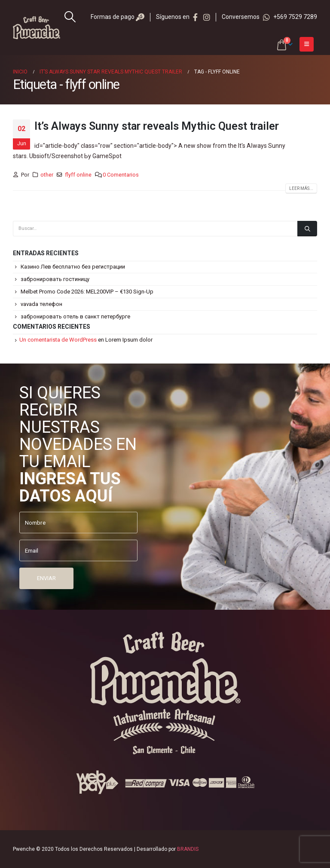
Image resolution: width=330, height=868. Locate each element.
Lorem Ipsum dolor (129, 340)
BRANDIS (188, 849)
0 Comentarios (121, 175)
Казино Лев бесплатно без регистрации (73, 267)
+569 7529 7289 (290, 17)
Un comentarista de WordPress (58, 340)
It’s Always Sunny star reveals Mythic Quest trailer (157, 126)
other (47, 175)
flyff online (78, 175)
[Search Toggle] (70, 17)
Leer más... (301, 188)
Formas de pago (118, 17)
